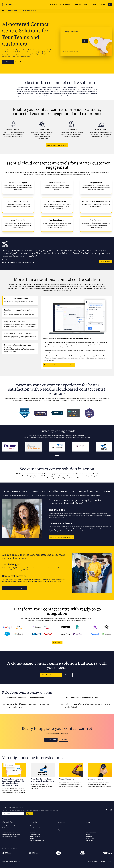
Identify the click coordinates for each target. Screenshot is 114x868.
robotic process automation (88, 288)
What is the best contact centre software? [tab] (26, 698)
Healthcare (33, 826)
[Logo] (9, 4)
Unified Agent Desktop (57, 201)
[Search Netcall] (110, 4)
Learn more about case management (15, 588)
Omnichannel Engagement (18, 201)
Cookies (103, 862)
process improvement (72, 288)
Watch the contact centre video (51, 675)
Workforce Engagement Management (96, 201)
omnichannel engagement (50, 172)
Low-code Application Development (12, 826)
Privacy (96, 862)
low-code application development (53, 288)
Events (87, 828)
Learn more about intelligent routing (62, 537)
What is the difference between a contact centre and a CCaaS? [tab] (88, 706)
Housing (32, 830)
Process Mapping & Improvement (11, 830)
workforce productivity (69, 172)
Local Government (35, 828)
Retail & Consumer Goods (37, 840)
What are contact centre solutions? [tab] (81, 698)
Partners (88, 830)
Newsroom (88, 826)
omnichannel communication (79, 476)
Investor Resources (91, 832)
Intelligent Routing (57, 220)
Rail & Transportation (36, 836)
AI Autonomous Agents (18, 183)
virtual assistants (46, 476)
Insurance (33, 832)
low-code (74, 620)
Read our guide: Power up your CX (57, 145)
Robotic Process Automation (10, 832)
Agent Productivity (18, 220)
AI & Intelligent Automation (10, 836)
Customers (61, 828)
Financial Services (35, 834)
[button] (86, 42)
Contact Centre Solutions (9, 828)
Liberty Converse (7, 52)
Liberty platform (13, 11)
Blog (59, 830)
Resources (60, 826)
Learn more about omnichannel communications (59, 365)
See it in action (8, 62)
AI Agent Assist (96, 183)
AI (41, 172)
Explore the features (22, 62)
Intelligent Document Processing (11, 834)
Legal (90, 862)
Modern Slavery (90, 838)
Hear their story (106, 261)
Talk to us (68, 675)
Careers (88, 834)
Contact (110, 862)
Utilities (32, 838)
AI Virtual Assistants (57, 183)
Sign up (29, 814)
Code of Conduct (90, 840)
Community (89, 836)
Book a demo (57, 643)
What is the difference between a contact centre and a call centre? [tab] (29, 706)
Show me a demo (51, 740)
